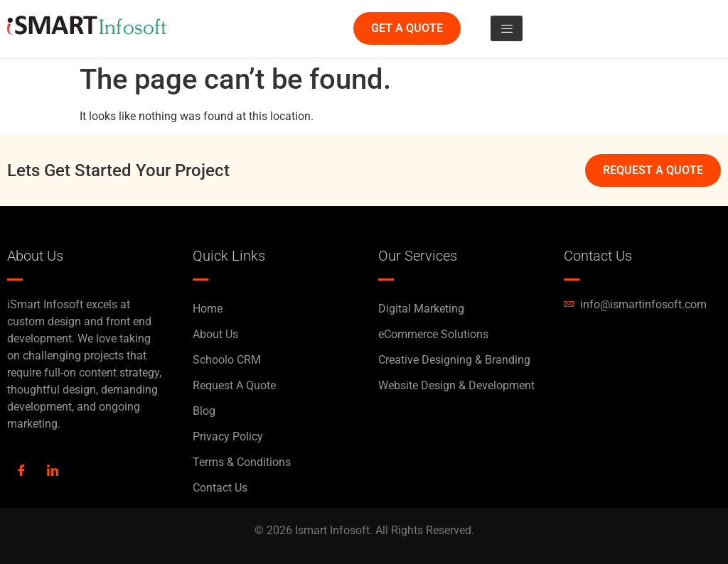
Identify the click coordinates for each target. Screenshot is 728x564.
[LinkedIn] (53, 472)
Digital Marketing (421, 309)
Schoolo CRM (227, 360)
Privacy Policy (228, 436)
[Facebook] (21, 472)
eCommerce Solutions (433, 334)
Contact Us (220, 488)
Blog (204, 411)
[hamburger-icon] (507, 28)
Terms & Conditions (242, 462)
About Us (215, 334)
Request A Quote (234, 385)
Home (208, 309)
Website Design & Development (456, 385)
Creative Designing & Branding (454, 360)
